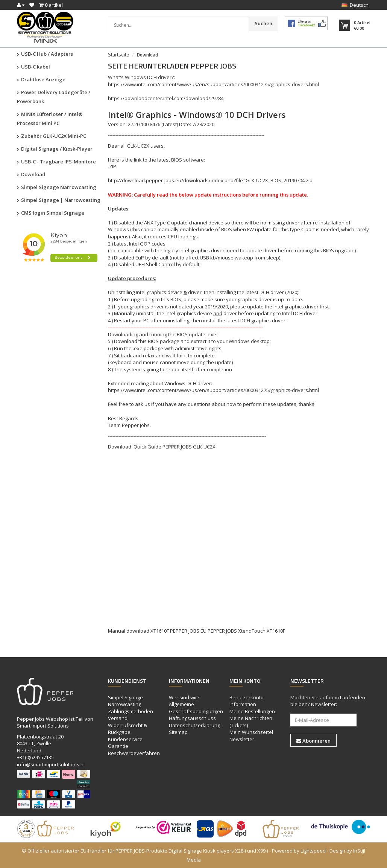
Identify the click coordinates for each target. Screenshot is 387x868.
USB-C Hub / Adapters (45, 54)
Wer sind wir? (184, 697)
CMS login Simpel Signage (51, 213)
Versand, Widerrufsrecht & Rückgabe (127, 725)
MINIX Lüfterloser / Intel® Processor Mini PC (50, 119)
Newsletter (242, 739)
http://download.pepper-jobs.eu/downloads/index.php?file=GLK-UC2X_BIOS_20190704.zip (210, 180)
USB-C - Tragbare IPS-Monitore (56, 162)
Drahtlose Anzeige (41, 79)
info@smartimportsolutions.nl (51, 764)
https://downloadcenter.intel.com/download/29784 (166, 98)
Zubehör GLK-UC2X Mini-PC (52, 136)
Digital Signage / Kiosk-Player (55, 149)
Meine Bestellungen (252, 711)
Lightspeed (313, 851)
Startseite (118, 55)
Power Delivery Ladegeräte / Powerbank (54, 97)
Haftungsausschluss (192, 718)
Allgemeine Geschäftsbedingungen (196, 708)
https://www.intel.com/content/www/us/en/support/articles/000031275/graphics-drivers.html (213, 84)
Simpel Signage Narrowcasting (57, 187)
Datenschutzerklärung (194, 725)
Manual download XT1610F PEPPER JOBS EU (157, 631)
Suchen (263, 23)
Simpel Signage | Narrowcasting (59, 200)
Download (31, 174)
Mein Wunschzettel (251, 732)
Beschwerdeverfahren (134, 753)
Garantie (118, 746)
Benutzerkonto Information (247, 701)
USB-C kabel (33, 67)
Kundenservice (125, 739)
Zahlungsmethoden (131, 711)
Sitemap (178, 732)
